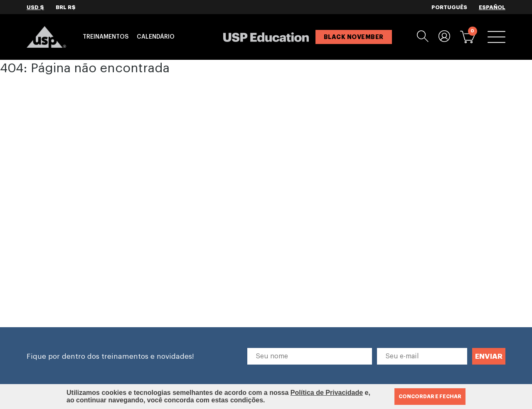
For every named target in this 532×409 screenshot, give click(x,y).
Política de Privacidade (327, 393)
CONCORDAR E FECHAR (430, 397)
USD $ (35, 7)
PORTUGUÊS (449, 7)
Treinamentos (106, 37)
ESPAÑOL (492, 7)
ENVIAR (489, 356)
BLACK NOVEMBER (354, 37)
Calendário (156, 37)
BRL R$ (66, 7)
